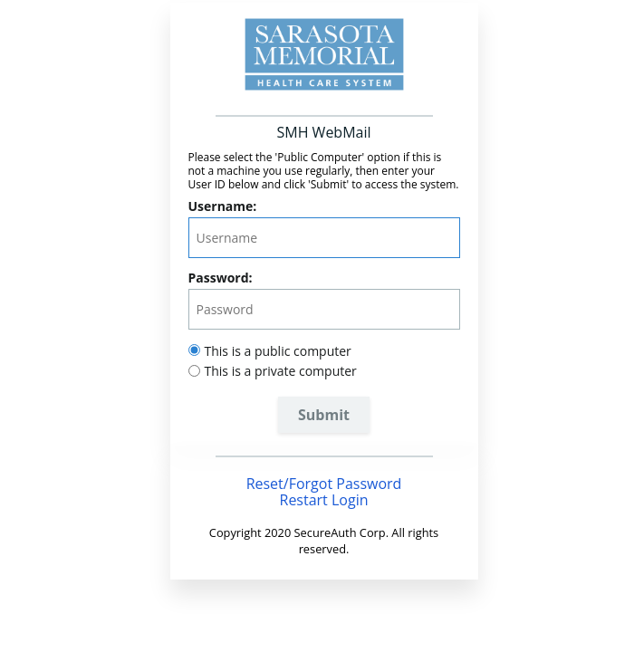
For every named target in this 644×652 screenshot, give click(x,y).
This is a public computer (278, 351)
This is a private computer (281, 371)
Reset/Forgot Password (324, 484)
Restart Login (324, 500)
